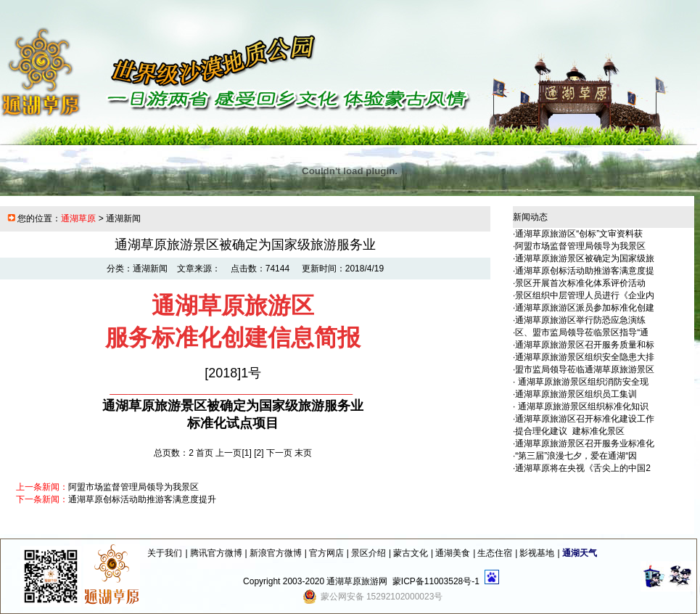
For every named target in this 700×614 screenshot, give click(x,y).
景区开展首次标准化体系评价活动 (580, 283)
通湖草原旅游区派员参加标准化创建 (585, 308)
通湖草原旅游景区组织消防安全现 (581, 382)
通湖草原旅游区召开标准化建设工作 (585, 419)
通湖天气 (580, 553)
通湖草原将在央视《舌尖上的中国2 (583, 468)
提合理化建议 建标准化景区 (570, 431)
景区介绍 (368, 553)
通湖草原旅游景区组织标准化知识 (581, 406)
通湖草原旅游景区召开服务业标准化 (585, 443)
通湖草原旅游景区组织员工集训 (576, 394)
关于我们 (165, 553)
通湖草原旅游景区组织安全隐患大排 (585, 357)
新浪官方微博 (276, 553)
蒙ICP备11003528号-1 (436, 581)
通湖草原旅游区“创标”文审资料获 (579, 234)
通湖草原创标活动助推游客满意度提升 (142, 499)
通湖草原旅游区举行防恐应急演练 (580, 320)
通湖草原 (78, 218)
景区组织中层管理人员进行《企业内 (585, 295)
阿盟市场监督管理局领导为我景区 (133, 487)
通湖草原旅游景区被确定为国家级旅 (585, 258)
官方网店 (326, 553)
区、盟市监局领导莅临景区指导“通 (582, 332)
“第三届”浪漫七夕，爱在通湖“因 (576, 456)
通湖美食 (453, 553)
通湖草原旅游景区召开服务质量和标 (585, 345)
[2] (259, 453)
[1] (247, 453)
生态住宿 (495, 553)
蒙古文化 (411, 553)
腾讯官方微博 (216, 553)
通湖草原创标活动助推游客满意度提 (585, 271)
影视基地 (537, 553)
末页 (303, 453)
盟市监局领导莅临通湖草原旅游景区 (585, 369)
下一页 (279, 453)
